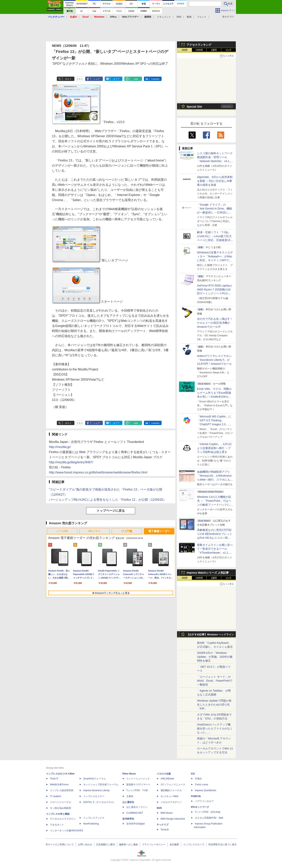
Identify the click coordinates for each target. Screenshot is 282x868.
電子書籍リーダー (159, 531)
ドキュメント (164, 17)
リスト (80, 79)
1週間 (214, 50)
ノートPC (62, 531)
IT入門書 (127, 531)
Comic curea (201, 785)
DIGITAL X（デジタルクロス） (99, 802)
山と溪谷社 (128, 802)
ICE (193, 774)
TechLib (165, 830)
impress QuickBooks (206, 790)
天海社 (198, 779)
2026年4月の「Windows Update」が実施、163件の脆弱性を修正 (215, 657)
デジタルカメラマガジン (63, 819)
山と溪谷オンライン (137, 807)
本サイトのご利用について (60, 844)
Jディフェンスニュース (173, 785)
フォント (202, 17)
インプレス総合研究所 (62, 790)
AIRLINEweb (167, 779)
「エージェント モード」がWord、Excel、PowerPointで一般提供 (215, 681)
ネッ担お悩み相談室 (61, 808)
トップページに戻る (111, 511)
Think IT (54, 779)
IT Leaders (56, 796)
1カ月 (229, 50)
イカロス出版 (164, 774)
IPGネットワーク (200, 807)
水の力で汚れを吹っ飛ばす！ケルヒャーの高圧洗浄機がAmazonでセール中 (215, 323)
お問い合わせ (85, 844)
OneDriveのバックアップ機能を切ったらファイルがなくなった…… (215, 728)
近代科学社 (128, 819)
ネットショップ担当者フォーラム (101, 785)
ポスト (68, 79)
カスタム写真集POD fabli (209, 818)
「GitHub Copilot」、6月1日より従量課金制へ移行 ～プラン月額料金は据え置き (214, 448)
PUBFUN (196, 796)
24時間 (199, 50)
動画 (189, 17)
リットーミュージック (138, 779)
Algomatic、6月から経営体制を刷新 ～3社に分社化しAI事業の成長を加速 (215, 181)
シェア (97, 79)
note (136, 79)
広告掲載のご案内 (106, 844)
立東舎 (130, 796)
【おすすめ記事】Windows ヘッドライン (210, 635)
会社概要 (174, 844)
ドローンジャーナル (61, 802)
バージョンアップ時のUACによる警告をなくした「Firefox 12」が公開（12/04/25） (108, 500)
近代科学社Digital (135, 824)
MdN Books (167, 813)
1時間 (185, 50)
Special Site (194, 107)
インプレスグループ (194, 844)
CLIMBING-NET (135, 813)
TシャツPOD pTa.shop (208, 812)
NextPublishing (91, 824)
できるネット (57, 825)
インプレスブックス (94, 818)
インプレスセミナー (94, 796)
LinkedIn (155, 79)
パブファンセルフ (204, 801)
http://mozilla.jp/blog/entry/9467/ (71, 462)
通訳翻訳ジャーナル (171, 790)
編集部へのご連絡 (128, 844)
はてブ (116, 79)
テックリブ (163, 825)
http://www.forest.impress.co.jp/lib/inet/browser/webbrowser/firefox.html (98, 472)
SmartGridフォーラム (94, 779)
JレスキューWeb (169, 796)
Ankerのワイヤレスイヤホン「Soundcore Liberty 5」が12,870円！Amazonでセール (214, 360)
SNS (179, 17)
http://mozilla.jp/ (60, 447)
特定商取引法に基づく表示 (222, 844)
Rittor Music (129, 774)
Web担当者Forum (59, 785)
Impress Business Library (96, 790)
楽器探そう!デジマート (138, 785)
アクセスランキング (199, 45)
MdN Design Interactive (173, 819)
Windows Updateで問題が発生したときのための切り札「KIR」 (214, 705)
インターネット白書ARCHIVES (66, 831)
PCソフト (94, 531)
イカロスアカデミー (171, 802)
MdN (159, 808)
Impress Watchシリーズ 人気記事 (208, 573)
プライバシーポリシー (154, 844)
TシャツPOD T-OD (137, 790)
